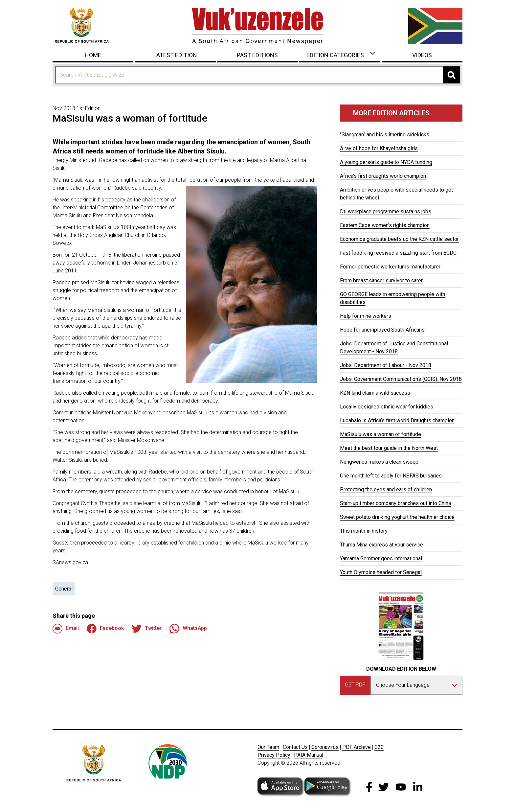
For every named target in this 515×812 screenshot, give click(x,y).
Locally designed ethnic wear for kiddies (387, 407)
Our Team (268, 747)
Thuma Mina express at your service (381, 545)
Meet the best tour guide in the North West (389, 448)
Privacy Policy (274, 755)
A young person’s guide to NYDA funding (386, 162)
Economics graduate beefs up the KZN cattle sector (399, 239)
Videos (422, 55)
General (64, 589)
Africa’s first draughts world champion (383, 176)
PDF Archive (357, 747)
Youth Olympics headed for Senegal (381, 572)
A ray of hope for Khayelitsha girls (379, 148)
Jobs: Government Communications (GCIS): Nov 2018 (401, 379)
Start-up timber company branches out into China (395, 503)
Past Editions (257, 55)
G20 (379, 747)
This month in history (364, 531)
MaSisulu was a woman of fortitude (381, 434)
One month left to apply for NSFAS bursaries (391, 476)
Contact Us (295, 747)
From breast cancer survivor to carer (381, 280)
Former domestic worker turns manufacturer (390, 267)
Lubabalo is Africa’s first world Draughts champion (397, 420)
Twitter (147, 629)
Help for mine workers (366, 316)
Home (93, 55)
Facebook (105, 629)
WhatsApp (188, 629)
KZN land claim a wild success (375, 393)
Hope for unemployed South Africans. (383, 330)
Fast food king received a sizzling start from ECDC (398, 253)
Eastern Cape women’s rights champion (385, 225)
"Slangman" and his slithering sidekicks (385, 135)
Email (66, 629)
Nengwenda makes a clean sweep (379, 462)
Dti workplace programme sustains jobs (386, 211)
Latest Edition (175, 55)
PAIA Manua (308, 755)
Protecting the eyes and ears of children (386, 489)
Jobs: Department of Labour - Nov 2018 (386, 365)
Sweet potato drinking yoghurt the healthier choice (397, 517)
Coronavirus (325, 747)
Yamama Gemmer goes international (381, 558)
